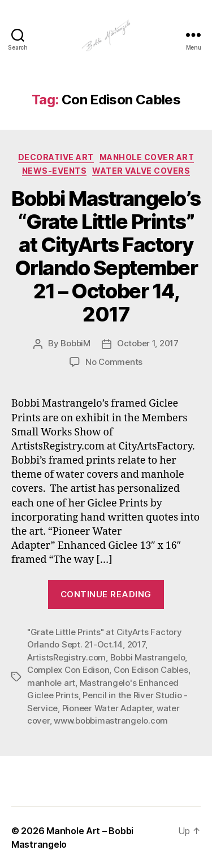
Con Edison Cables (151, 670)
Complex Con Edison (68, 670)
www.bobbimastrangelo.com (111, 721)
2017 (136, 644)
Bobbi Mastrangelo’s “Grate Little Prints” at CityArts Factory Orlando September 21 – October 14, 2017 (106, 256)
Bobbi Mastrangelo (148, 657)
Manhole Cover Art (147, 157)
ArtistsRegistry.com (66, 657)
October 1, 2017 (148, 343)
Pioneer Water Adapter (107, 708)
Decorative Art (56, 157)
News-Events (55, 171)
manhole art (51, 683)
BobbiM (75, 343)
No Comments (114, 362)
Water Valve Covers (141, 171)
